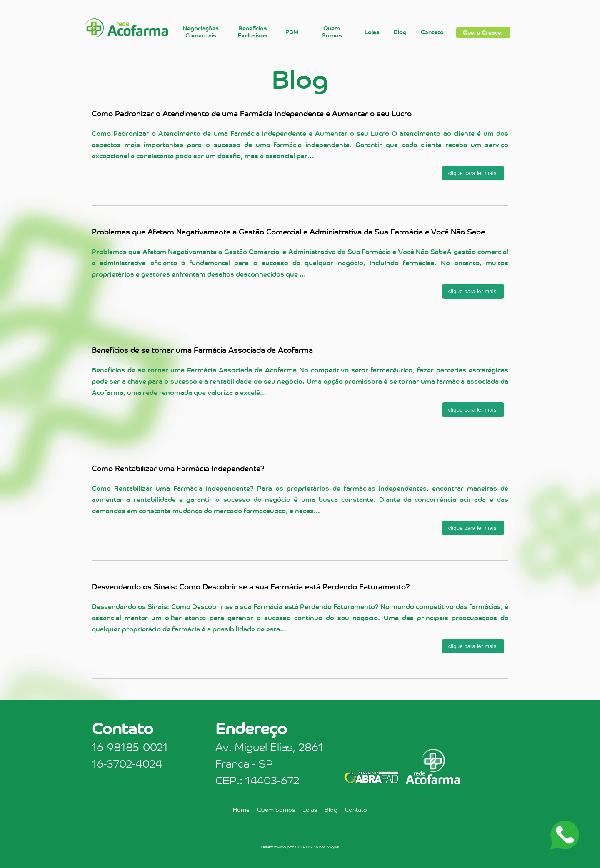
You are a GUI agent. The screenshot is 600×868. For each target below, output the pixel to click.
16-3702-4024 (127, 764)
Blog (400, 32)
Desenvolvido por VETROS (286, 847)
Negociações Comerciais (201, 32)
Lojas (372, 32)
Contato (432, 32)
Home (241, 810)
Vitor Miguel (327, 847)
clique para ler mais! (473, 173)
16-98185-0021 (130, 747)
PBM (292, 32)
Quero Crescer (483, 33)
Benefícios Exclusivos (253, 32)
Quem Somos (332, 32)
